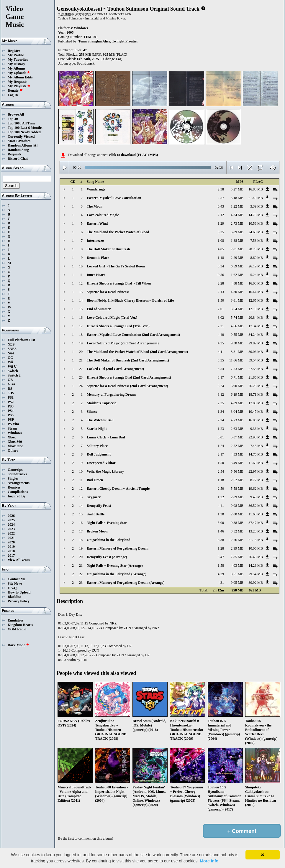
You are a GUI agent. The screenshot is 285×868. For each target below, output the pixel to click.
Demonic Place (98, 258)
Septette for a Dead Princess (108, 292)
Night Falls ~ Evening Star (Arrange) (115, 565)
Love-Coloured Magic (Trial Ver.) (112, 318)
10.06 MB (256, 548)
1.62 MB (237, 275)
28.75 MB (256, 249)
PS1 (11, 397)
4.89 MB (237, 403)
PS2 (11, 402)
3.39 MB (257, 206)
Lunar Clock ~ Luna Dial (106, 437)
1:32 (221, 497)
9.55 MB (237, 335)
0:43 (221, 206)
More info (209, 861)
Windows (15, 433)
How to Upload (19, 592)
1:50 (221, 300)
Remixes (14, 487)
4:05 (221, 249)
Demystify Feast (99, 506)
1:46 (221, 531)
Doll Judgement (99, 454)
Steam (12, 428)
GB (10, 380)
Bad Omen (95, 480)
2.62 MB (237, 480)
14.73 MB (256, 215)
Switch (13, 371)
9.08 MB (237, 506)
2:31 (221, 326)
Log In (13, 95)
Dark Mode (18, 645)
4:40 (221, 335)
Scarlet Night (97, 429)
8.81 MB (237, 352)
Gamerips (15, 470)
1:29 (221, 223)
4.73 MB (237, 420)
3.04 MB (237, 412)
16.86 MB (256, 420)
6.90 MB (237, 386)
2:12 (221, 215)
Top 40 (13, 119)
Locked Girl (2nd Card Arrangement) (115, 369)
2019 (11, 547)
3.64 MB (237, 309)
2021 (11, 538)
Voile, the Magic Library (105, 471)
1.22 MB (237, 206)
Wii (10, 362)
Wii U (12, 366)
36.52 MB (256, 506)
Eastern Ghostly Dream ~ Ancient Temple (118, 489)
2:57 (221, 198)
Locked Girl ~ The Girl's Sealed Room (116, 266)
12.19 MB (256, 309)
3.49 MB (237, 463)
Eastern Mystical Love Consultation (114, 198)
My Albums (17, 68)
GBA (12, 384)
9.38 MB (237, 343)
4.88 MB (237, 283)
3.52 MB (237, 531)
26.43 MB (256, 557)
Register (14, 51)
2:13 (221, 292)
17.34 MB (256, 326)
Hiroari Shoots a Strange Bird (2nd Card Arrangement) (129, 377)
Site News (15, 583)
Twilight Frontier (125, 41)
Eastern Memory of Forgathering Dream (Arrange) (126, 583)
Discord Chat (18, 159)
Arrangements (19, 483)
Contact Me (17, 579)
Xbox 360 (15, 442)
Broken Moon (97, 531)
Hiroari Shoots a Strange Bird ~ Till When (119, 283)
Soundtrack (86, 63)
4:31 (221, 583)
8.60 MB (257, 258)
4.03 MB (237, 565)
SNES (12, 349)
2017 (11, 555)
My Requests (17, 82)
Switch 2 (14, 375)
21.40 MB (256, 198)
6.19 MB (237, 394)
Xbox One (15, 446)
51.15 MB (256, 540)
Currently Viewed (21, 137)
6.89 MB (237, 232)
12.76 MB (236, 540)
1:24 (221, 446)
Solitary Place (97, 446)
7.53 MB (257, 241)
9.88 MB (237, 523)
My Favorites (18, 60)
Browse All (16, 114)
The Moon (95, 206)
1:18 (221, 258)
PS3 (11, 406)
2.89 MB (237, 497)
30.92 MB (256, 583)
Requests (14, 154)
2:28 (221, 283)
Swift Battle (96, 514)
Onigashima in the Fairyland (109, 540)
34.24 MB (256, 335)
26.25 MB (256, 386)
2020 (11, 542)
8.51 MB (237, 574)
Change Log (112, 59)
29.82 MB (256, 343)
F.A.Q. (13, 588)
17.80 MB (256, 403)
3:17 (221, 377)
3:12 (221, 394)
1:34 (221, 412)
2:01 (221, 309)
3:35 (221, 232)
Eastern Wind (97, 223)
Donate (15, 91)
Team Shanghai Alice (94, 41)
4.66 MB (237, 326)
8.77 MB (257, 480)
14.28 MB (256, 565)
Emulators (16, 620)
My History (16, 64)
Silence (92, 412)
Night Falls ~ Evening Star (107, 523)
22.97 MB (256, 471)
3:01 (221, 437)
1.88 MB (237, 241)
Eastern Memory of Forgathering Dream (118, 548)
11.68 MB (256, 514)
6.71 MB (237, 377)
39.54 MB (256, 360)
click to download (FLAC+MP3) (134, 155)
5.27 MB (237, 189)
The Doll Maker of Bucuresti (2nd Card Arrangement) (128, 360)
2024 (11, 525)
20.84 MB (256, 318)
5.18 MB (237, 198)
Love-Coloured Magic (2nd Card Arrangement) (123, 343)
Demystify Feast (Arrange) (107, 557)
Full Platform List (21, 340)
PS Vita (13, 424)
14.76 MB (256, 454)
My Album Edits (20, 77)
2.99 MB (237, 548)
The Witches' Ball (100, 420)
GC (10, 358)
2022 (11, 533)
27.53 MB (256, 369)
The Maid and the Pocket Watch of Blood (118, 232)
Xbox (12, 437)
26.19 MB (256, 266)
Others (13, 451)
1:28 (221, 548)
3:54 (221, 369)
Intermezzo (95, 241)
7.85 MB (237, 557)
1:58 (221, 565)
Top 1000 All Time (21, 123)
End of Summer (99, 309)
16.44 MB (256, 292)
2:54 (221, 471)
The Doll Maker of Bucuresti (108, 249)
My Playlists (19, 86)
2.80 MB (237, 514)
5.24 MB (257, 275)
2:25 (221, 403)
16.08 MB (256, 283)
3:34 (221, 266)
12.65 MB (256, 300)
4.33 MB (237, 454)
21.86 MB (256, 377)
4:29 (221, 574)
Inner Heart (96, 275)
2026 (11, 516)
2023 (11, 529)
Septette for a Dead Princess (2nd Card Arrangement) (127, 386)
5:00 (221, 523)
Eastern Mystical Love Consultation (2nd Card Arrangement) (133, 335)
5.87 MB (237, 437)
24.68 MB (256, 232)
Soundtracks (17, 474)
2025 (11, 520)
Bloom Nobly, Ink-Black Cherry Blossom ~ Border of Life (130, 300)
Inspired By (17, 496)
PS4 (11, 411)
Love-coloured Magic (103, 215)
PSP (11, 420)
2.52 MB (237, 446)
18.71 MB (256, 394)
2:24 (221, 420)
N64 (11, 353)
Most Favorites (19, 141)
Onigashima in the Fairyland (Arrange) (117, 574)
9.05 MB (237, 583)
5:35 (221, 360)
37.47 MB (256, 523)
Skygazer (94, 497)
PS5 (11, 415)
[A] (35, 145)
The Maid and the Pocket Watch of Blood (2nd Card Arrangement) (137, 352)
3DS (11, 393)
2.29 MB (237, 258)
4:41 (221, 506)
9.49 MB (257, 497)
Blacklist (14, 597)
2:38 (221, 189)
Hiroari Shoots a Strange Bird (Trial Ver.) (118, 326)
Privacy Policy (19, 601)
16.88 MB (256, 189)
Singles (13, 479)
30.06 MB (256, 352)
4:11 (221, 352)
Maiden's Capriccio (101, 403)
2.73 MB (237, 223)
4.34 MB (237, 215)
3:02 (221, 318)
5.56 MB (237, 471)
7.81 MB (237, 249)
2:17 (221, 454)
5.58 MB (237, 489)
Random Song (18, 150)
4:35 (221, 343)
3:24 (221, 386)
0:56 (221, 275)
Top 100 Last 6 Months (25, 128)
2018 (11, 551)
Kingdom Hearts (20, 625)
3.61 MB (237, 300)
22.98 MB (256, 437)
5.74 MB (237, 318)
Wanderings (96, 189)
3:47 (221, 557)
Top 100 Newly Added (24, 132)
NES (11, 344)
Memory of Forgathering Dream (111, 394)
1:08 (221, 241)
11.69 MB (256, 463)
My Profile (16, 55)
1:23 (221, 429)
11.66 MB (236, 360)
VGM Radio (17, 629)
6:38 (221, 540)
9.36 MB (257, 429)
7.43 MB (257, 446)
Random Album (20, 145)
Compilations (18, 492)
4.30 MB (237, 292)
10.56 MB (256, 223)
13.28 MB (256, 531)
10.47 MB (256, 412)
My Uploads (19, 73)
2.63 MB (237, 429)
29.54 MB (256, 574)
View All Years (19, 560)
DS (10, 389)
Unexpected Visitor (101, 463)
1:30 (221, 514)
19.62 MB (256, 489)
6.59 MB (237, 266)
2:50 (221, 489)
